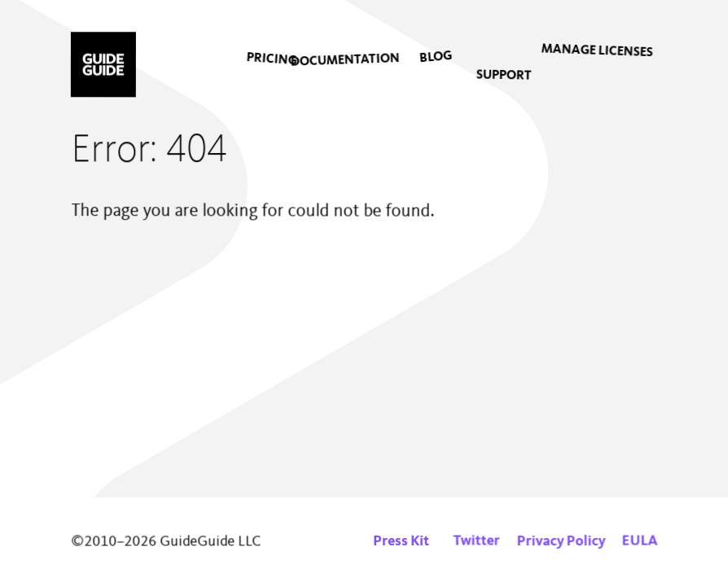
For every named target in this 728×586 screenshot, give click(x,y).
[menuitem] (258, 66)
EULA (639, 541)
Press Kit (401, 541)
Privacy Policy (561, 541)
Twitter (477, 541)
